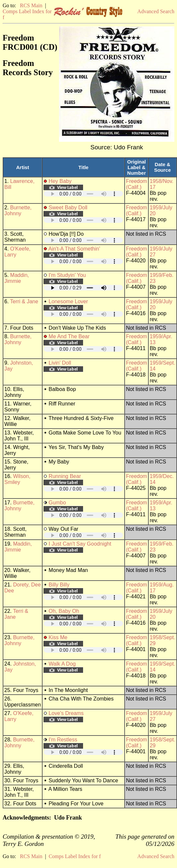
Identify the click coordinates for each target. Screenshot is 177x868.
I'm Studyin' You (67, 275)
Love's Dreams (66, 713)
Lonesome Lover (68, 301)
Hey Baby (60, 181)
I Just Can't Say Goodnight (80, 544)
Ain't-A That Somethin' (74, 249)
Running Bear (65, 476)
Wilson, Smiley (17, 479)
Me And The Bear (69, 336)
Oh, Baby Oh (64, 611)
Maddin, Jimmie (17, 278)
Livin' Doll (60, 363)
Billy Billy (59, 585)
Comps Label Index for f (75, 856)
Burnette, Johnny (18, 210)
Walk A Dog (62, 664)
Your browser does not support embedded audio (83, 194)
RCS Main (31, 5)
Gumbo (57, 503)
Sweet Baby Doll (68, 208)
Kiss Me (58, 637)
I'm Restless (63, 740)
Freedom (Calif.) (136, 184)
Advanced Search (156, 11)
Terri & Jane (24, 301)
